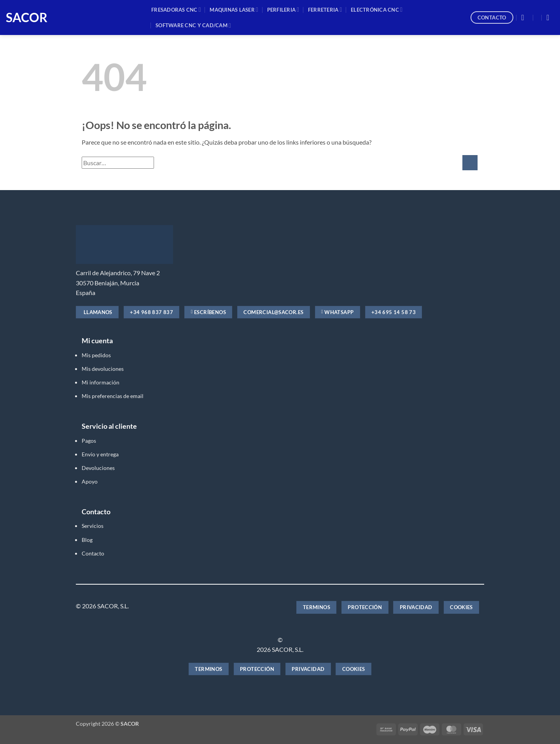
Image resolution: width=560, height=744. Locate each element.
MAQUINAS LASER (234, 10)
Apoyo (90, 481)
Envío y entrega (100, 454)
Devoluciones (98, 468)
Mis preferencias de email (113, 396)
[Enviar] (470, 163)
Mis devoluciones (103, 369)
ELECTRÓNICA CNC (377, 10)
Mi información (101, 382)
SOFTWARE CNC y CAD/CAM (193, 25)
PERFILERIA (283, 10)
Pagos (89, 441)
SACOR (27, 17)
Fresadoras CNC (176, 10)
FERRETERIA (325, 10)
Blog (87, 540)
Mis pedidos (96, 355)
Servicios (93, 526)
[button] (525, 17)
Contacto (93, 553)
